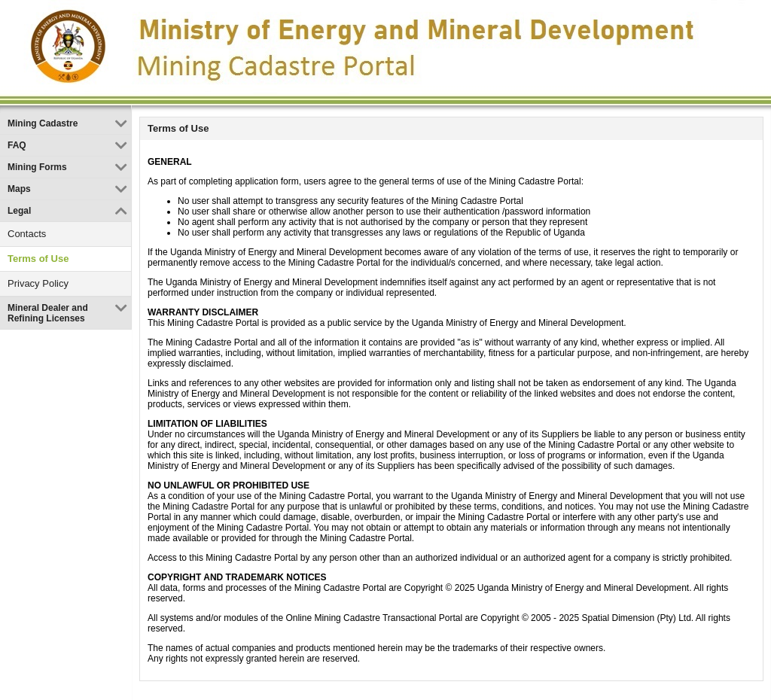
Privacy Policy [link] (38, 283)
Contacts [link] (27, 234)
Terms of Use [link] (38, 259)
